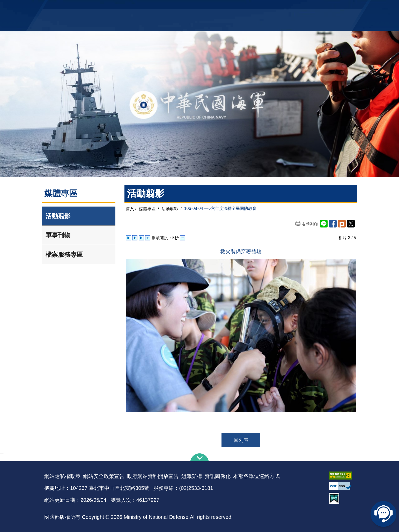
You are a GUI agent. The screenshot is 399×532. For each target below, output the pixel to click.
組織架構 (192, 476)
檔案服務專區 (64, 254)
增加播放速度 (148, 238)
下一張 (141, 238)
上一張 (128, 238)
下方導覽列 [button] (200, 457)
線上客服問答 (383, 514)
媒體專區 (147, 208)
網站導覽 (198, 7)
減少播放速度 (183, 238)
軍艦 (296, 7)
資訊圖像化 (218, 476)
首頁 (130, 208)
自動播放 (135, 238)
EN (210, 7)
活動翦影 (58, 216)
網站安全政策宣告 (104, 476)
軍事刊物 (58, 235)
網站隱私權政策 (62, 476)
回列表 (241, 440)
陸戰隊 (325, 7)
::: (2, 452)
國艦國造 (309, 7)
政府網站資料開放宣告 (153, 476)
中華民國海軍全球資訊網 (123, 7)
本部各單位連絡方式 (256, 476)
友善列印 (310, 224)
